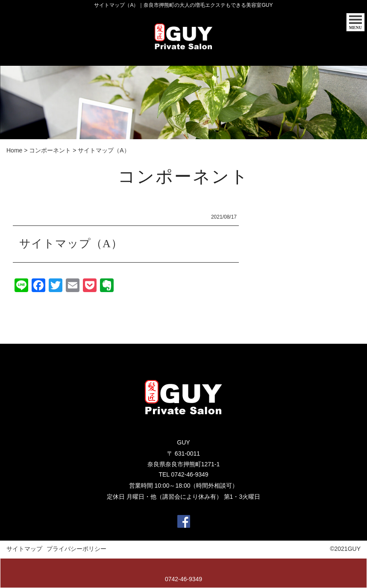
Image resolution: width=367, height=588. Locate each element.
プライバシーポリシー (76, 549)
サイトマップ (24, 549)
